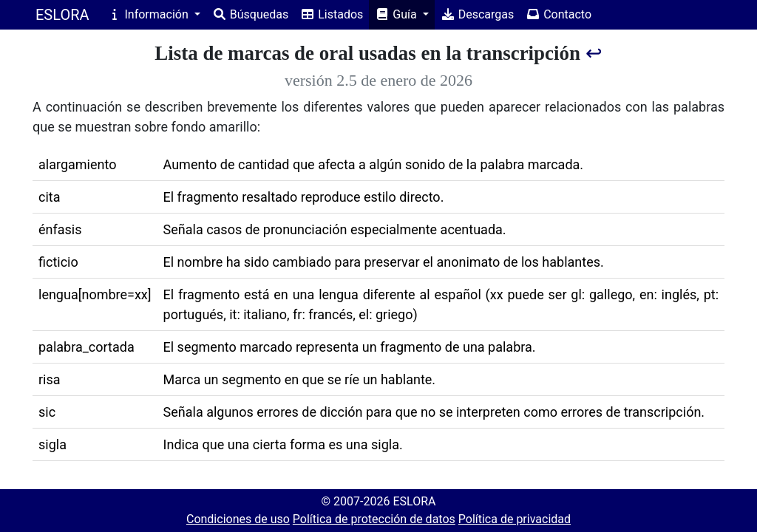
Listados (332, 14)
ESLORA (62, 15)
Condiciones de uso (238, 519)
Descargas (478, 14)
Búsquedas (250, 14)
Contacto (559, 14)
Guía (397, 14)
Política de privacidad (515, 519)
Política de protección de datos (374, 519)
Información (149, 14)
